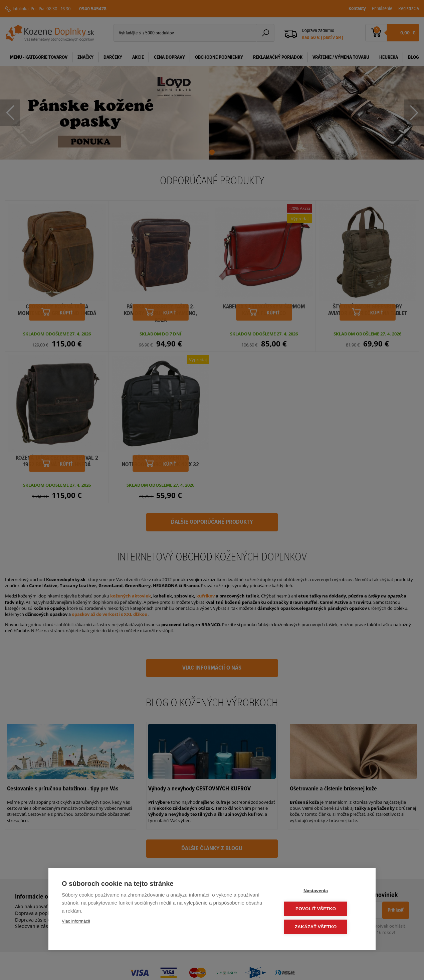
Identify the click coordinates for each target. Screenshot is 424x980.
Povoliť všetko (322, 909)
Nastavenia (322, 892)
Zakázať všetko (322, 927)
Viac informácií (76, 922)
